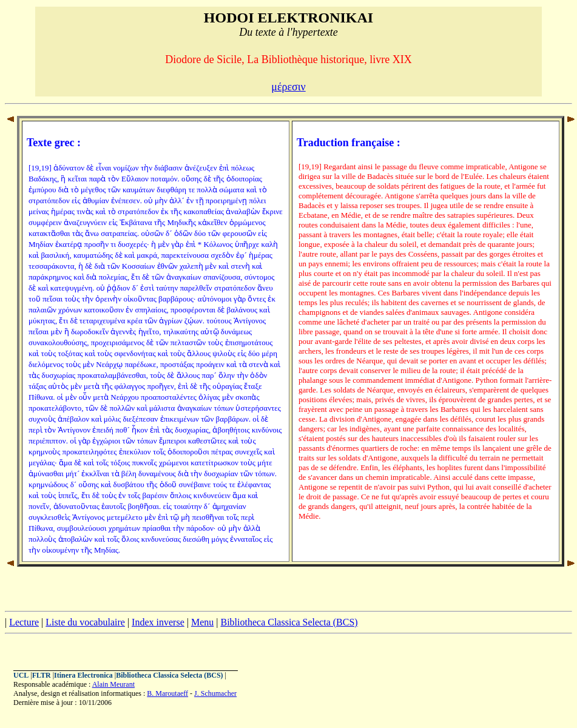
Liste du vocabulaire (85, 622)
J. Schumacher (215, 693)
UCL (21, 675)
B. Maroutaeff (167, 693)
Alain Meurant (113, 684)
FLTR (42, 675)
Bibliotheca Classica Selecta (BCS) (289, 622)
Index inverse (158, 622)
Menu (202, 622)
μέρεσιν (288, 87)
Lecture (24, 622)
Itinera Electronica (83, 675)
